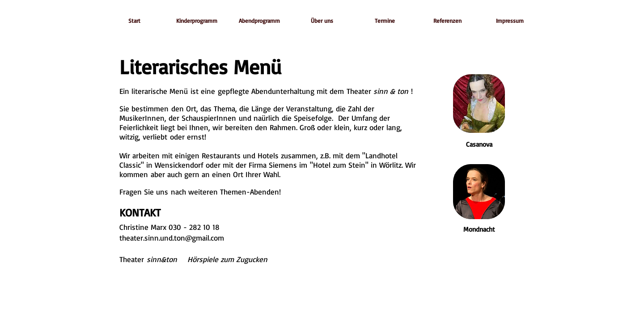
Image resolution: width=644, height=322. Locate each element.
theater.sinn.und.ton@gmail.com (172, 238)
